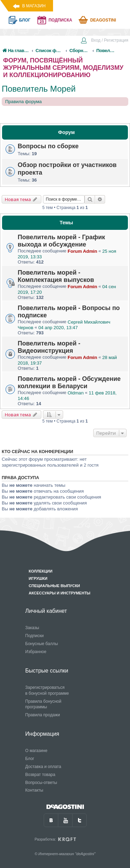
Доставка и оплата (43, 767)
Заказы (32, 628)
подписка (60, 20)
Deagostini (103, 20)
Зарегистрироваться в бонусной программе (47, 690)
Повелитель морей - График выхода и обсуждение (61, 241)
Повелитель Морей (39, 89)
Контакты (34, 790)
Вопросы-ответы (41, 783)
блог (25, 20)
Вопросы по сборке (48, 146)
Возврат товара (40, 775)
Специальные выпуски (54, 586)
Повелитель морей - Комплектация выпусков (56, 276)
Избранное (36, 652)
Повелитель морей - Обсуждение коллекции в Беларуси (69, 382)
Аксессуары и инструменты (60, 593)
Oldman (76, 393)
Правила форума (23, 102)
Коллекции (41, 571)
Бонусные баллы (42, 644)
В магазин (34, 6)
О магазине (36, 751)
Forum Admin (82, 251)
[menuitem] (104, 41)
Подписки (34, 636)
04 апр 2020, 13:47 (58, 328)
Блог (30, 759)
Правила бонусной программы (43, 704)
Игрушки (38, 578)
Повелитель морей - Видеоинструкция (49, 347)
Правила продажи (43, 715)
